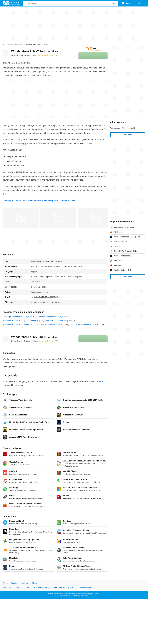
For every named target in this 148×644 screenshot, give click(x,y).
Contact (14, 583)
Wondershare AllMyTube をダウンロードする (22, 321)
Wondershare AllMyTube (35, 51)
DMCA (73, 588)
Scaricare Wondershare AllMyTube (52, 317)
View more (128, 135)
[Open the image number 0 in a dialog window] (21, 218)
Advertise (24, 583)
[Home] (4, 44)
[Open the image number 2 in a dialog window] (96, 218)
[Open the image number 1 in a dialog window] (58, 218)
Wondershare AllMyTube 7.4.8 (123, 128)
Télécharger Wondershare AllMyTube (86, 325)
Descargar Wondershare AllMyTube (17, 317)
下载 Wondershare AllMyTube (53, 325)
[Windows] (10, 44)
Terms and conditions (12, 588)
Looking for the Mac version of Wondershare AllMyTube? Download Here (39, 200)
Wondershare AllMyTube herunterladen (19, 325)
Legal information (60, 588)
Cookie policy (29, 588)
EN (141, 3)
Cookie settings (85, 588)
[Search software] (114, 3)
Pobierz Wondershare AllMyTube (59, 321)
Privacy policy (44, 588)
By (21, 55)
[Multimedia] (18, 44)
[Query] (70, 3)
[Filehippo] (12, 3)
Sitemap (35, 583)
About (5, 583)
